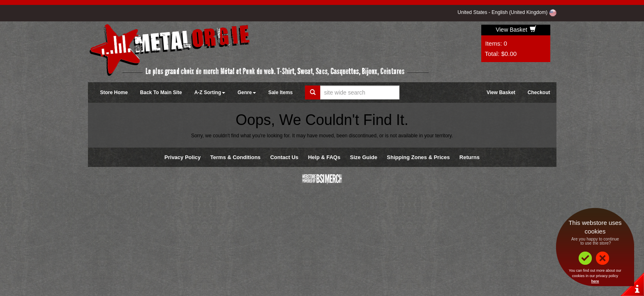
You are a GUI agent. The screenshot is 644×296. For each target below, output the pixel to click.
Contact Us (284, 157)
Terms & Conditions (236, 157)
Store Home (114, 92)
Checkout (539, 92)
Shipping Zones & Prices (418, 157)
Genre (247, 92)
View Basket (516, 30)
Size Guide (364, 157)
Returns (470, 157)
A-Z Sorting (210, 92)
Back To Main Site (161, 92)
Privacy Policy (182, 157)
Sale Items (280, 92)
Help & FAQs (324, 157)
